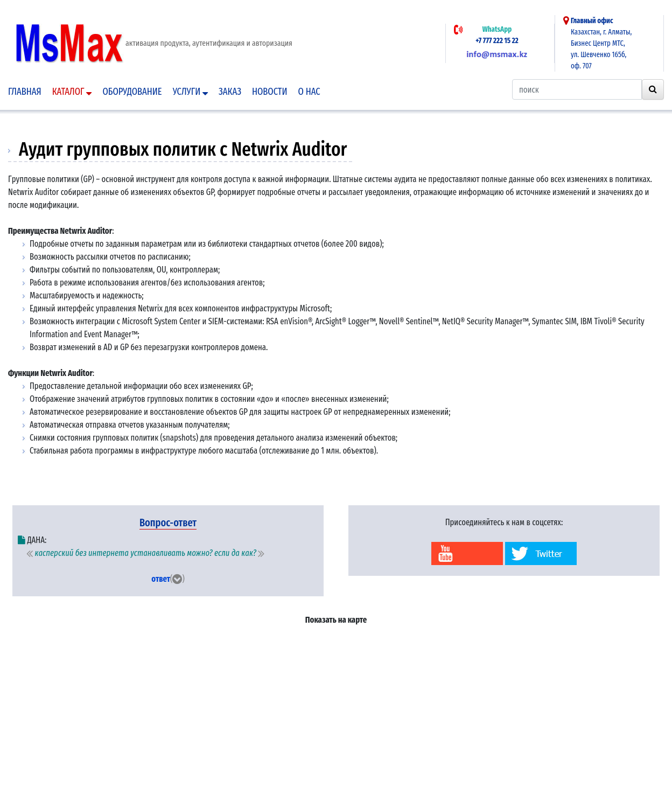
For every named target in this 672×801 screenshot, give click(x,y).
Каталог (72, 92)
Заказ (230, 92)
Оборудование (132, 92)
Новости (270, 92)
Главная (25, 92)
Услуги (190, 92)
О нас (309, 92)
